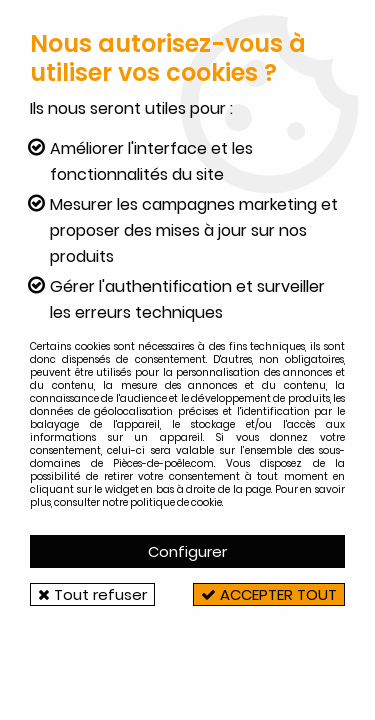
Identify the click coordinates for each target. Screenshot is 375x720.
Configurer (187, 551)
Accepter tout (269, 594)
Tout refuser (92, 594)
